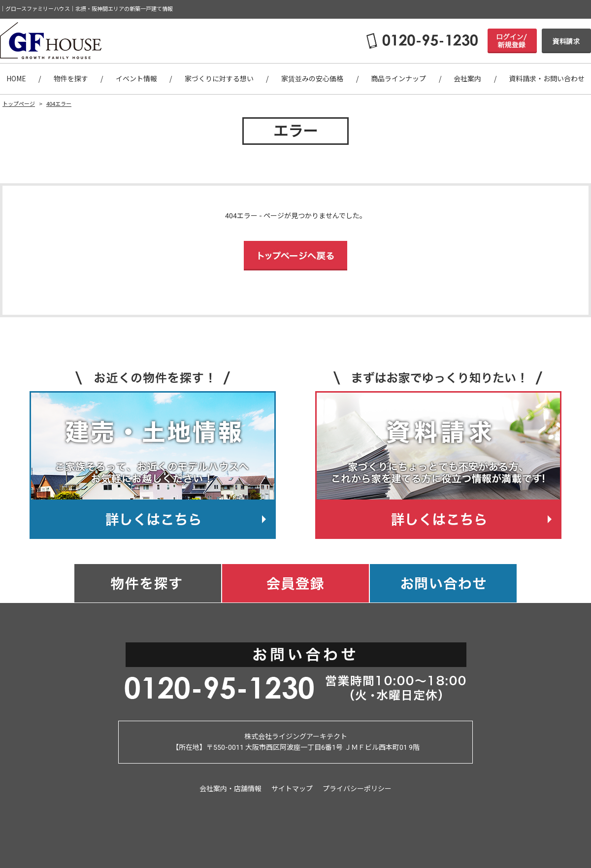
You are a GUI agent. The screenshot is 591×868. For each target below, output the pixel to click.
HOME (16, 79)
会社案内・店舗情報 (230, 789)
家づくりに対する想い (219, 79)
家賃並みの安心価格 (312, 79)
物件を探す (71, 79)
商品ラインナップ (398, 79)
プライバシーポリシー (357, 789)
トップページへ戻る (295, 256)
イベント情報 (136, 79)
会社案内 (467, 79)
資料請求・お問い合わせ (547, 79)
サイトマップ (292, 789)
